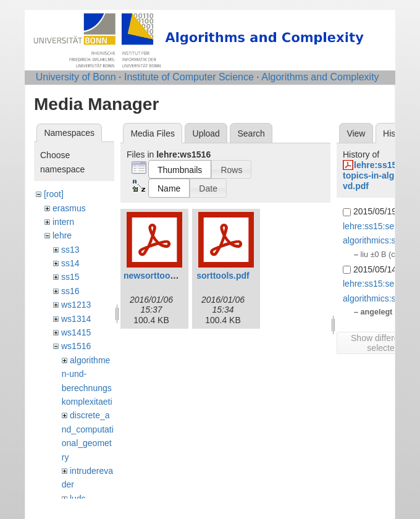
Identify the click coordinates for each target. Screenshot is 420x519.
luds (78, 499)
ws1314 (76, 319)
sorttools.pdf (223, 276)
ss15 (70, 277)
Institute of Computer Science (189, 77)
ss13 (70, 250)
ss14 (70, 263)
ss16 (70, 291)
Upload (206, 133)
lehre (62, 235)
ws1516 (76, 346)
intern (63, 222)
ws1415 (76, 332)
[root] (54, 194)
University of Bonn (76, 77)
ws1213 (76, 305)
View (356, 133)
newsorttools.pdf (158, 276)
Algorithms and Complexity (320, 77)
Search (251, 133)
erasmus (69, 208)
